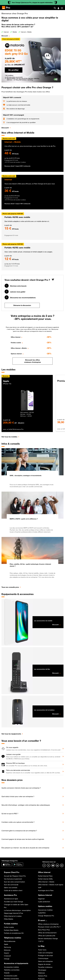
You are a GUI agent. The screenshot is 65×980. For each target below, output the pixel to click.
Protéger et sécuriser (46, 955)
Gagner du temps (44, 964)
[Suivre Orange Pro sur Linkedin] (57, 865)
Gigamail (41, 899)
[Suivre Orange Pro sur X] (49, 865)
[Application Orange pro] (18, 864)
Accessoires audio (11, 976)
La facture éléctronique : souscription (17, 910)
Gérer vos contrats (11, 888)
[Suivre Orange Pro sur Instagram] (62, 865)
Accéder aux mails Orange (14, 902)
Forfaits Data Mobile (11, 930)
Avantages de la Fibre (46, 890)
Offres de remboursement (47, 933)
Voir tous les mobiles (9, 437)
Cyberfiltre (42, 913)
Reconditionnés (10, 941)
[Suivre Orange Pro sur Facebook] (44, 865)
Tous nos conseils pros (10, 587)
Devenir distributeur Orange (48, 938)
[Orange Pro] (7, 8)
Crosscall (7, 956)
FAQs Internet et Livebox (13, 916)
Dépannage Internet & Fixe (14, 913)
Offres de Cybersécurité (47, 936)
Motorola (7, 950)
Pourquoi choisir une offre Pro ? (49, 927)
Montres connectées (11, 979)
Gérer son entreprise (45, 961)
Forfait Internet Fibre (45, 876)
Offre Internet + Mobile (46, 882)
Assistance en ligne (11, 899)
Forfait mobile (9, 927)
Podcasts (41, 979)
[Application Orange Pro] (7, 864)
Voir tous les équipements (11, 734)
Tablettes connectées (12, 970)
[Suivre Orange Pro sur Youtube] (53, 865)
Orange (7, 959)
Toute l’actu (42, 950)
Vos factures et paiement (13, 879)
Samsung (7, 947)
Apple (6, 944)
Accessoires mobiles (11, 967)
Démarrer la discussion (22, 305)
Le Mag (41, 946)
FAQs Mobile (9, 919)
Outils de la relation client (13, 890)
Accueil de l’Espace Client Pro (15, 876)
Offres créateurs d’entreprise (48, 924)
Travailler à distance (45, 967)
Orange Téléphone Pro (46, 916)
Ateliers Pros (43, 976)
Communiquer (43, 958)
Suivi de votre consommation (14, 882)
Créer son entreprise (45, 953)
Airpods (7, 973)
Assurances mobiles (45, 910)
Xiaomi (7, 953)
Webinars (41, 973)
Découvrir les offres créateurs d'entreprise (32, 361)
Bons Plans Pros (44, 930)
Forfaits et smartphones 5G (14, 933)
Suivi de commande (11, 885)
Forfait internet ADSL (45, 879)
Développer (42, 970)
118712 (41, 941)
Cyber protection (44, 902)
